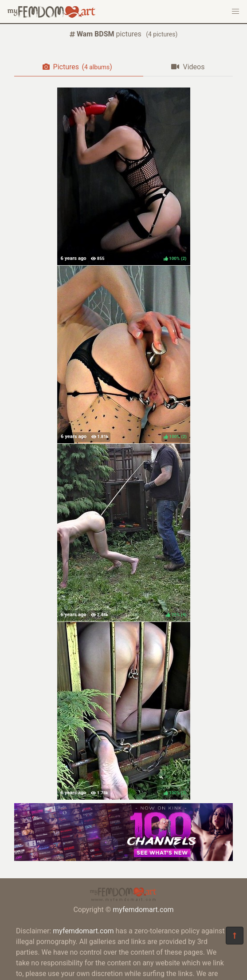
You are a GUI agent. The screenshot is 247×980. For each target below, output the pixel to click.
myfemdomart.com (143, 910)
